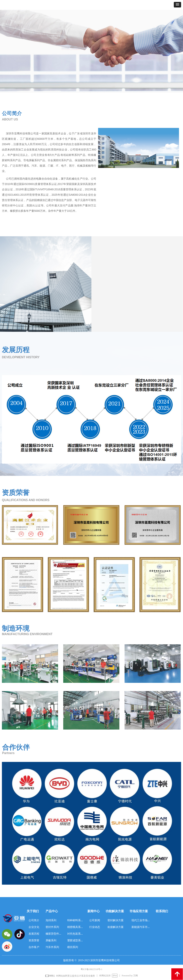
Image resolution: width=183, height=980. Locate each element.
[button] (177, 5)
